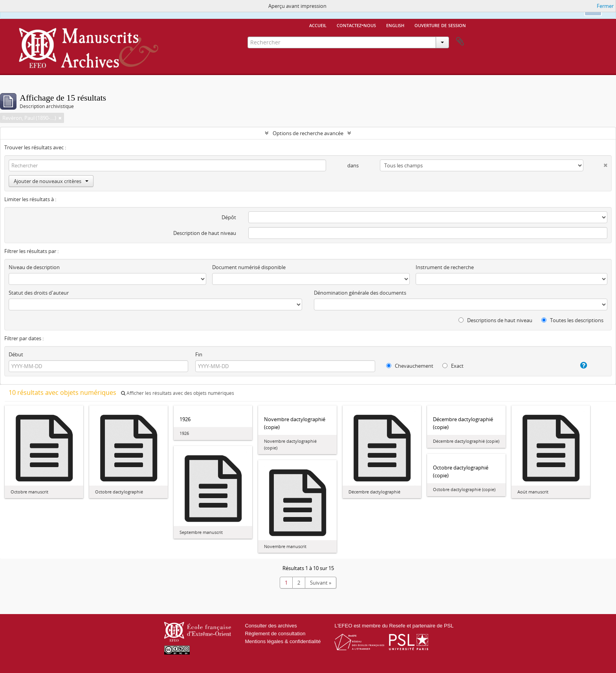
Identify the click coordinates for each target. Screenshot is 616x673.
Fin (199, 354)
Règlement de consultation (275, 634)
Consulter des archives (271, 626)
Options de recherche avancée (308, 133)
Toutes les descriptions (572, 320)
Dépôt (229, 217)
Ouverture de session (440, 25)
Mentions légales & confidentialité (283, 641)
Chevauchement (410, 366)
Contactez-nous (356, 25)
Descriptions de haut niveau (495, 320)
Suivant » (321, 583)
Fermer (605, 6)
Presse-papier (460, 42)
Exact (453, 366)
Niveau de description (34, 267)
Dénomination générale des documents (360, 293)
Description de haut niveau (205, 233)
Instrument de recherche (445, 267)
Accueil (318, 25)
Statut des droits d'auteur (39, 293)
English (395, 25)
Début (16, 354)
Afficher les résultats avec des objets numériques (178, 393)
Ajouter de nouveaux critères (51, 181)
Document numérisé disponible (249, 267)
